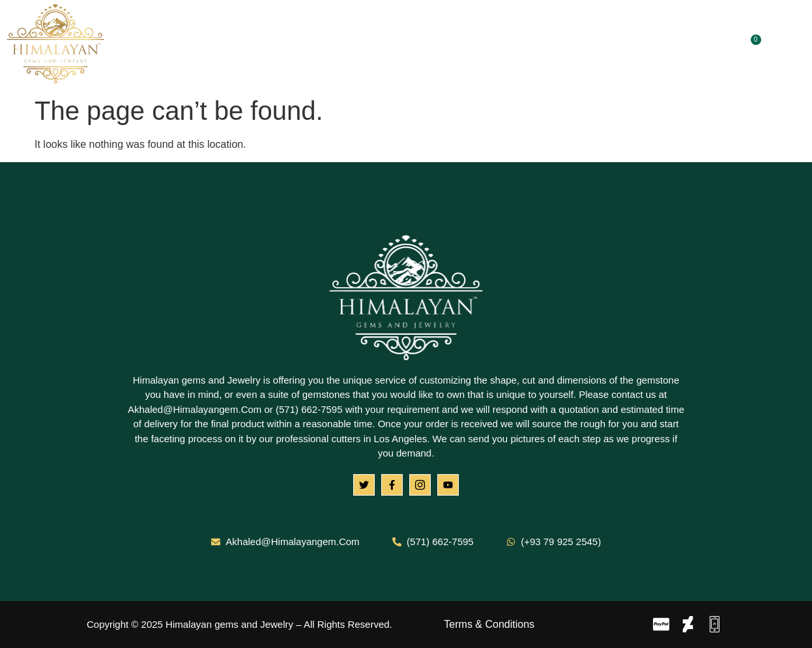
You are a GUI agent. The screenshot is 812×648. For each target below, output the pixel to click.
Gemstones (374, 45)
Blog (509, 45)
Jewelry (453, 45)
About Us (291, 45)
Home (229, 45)
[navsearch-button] (789, 45)
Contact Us (572, 45)
